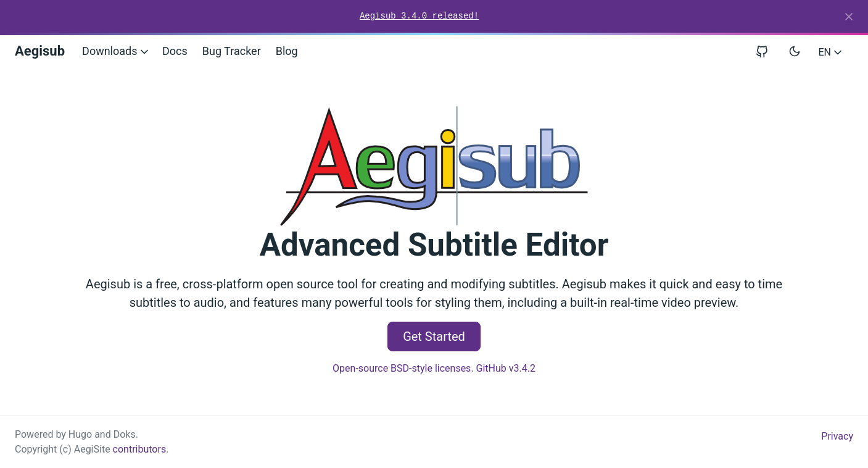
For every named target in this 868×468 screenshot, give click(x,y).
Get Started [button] (434, 336)
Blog (287, 51)
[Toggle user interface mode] (795, 51)
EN (831, 52)
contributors (140, 449)
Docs (175, 51)
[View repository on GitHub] (767, 51)
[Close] (849, 17)
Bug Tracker (232, 51)
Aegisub (40, 51)
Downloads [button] (116, 51)
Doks (125, 434)
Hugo (80, 434)
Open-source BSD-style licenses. (403, 368)
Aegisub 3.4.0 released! (419, 16)
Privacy (837, 436)
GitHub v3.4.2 (506, 368)
